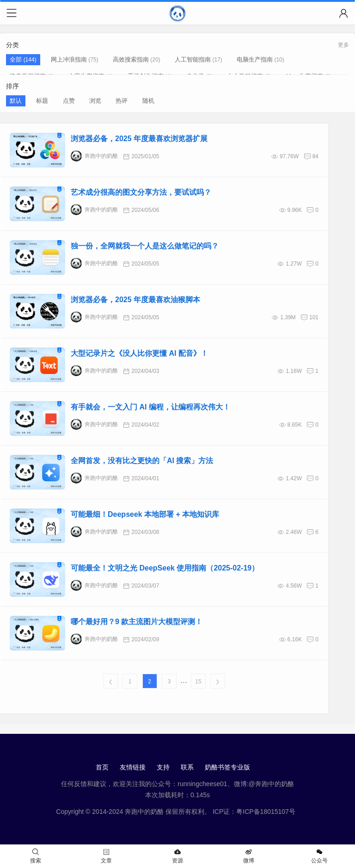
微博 (249, 856)
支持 (163, 767)
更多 (343, 45)
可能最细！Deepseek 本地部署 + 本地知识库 (145, 514)
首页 (102, 767)
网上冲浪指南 (69, 59)
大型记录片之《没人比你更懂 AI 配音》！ (139, 353)
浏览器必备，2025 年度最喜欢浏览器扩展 (139, 139)
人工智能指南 (193, 59)
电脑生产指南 (255, 59)
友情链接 (133, 767)
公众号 (319, 856)
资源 (177, 856)
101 (314, 317)
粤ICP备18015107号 (266, 812)
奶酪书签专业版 (227, 767)
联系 (187, 767)
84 (315, 156)
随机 (148, 101)
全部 (17, 59)
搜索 (36, 856)
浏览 (95, 101)
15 (198, 682)
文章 (106, 856)
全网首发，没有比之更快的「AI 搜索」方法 (142, 461)
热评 (122, 101)
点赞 (69, 101)
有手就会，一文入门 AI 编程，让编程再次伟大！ (150, 407)
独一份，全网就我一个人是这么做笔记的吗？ (145, 246)
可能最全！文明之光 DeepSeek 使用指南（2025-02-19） (165, 568)
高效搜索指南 (131, 59)
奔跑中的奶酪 (94, 156)
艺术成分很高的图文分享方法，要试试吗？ (141, 192)
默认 (16, 101)
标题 (42, 101)
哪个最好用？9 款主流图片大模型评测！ (137, 622)
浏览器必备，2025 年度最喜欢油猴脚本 (135, 300)
